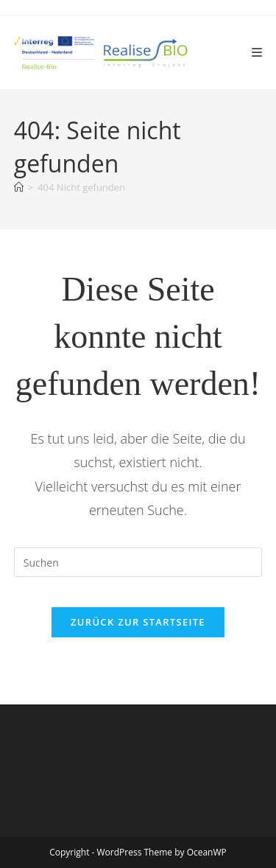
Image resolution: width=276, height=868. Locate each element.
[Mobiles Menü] (257, 52)
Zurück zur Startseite (138, 622)
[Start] (19, 187)
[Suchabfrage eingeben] (138, 562)
